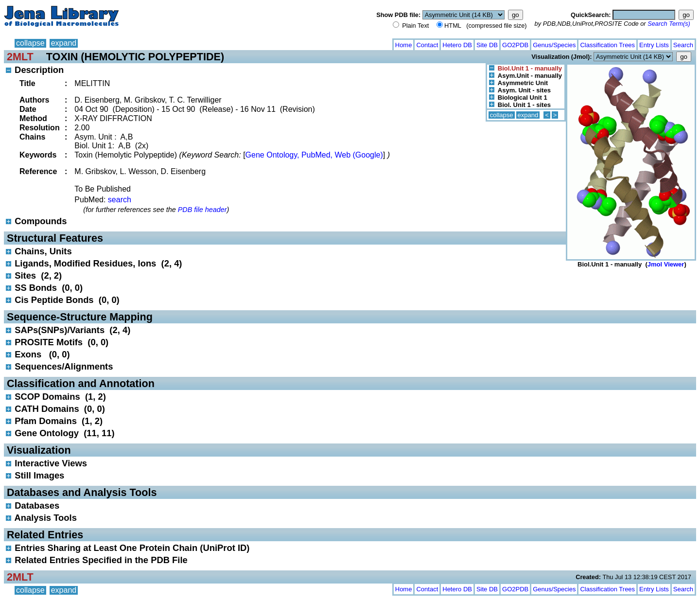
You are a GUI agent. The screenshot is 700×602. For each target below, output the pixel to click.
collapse (30, 43)
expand (64, 43)
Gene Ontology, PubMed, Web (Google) (314, 155)
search (120, 200)
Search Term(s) (669, 24)
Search (683, 45)
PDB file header (202, 210)
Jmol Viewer (666, 264)
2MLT (20, 57)
